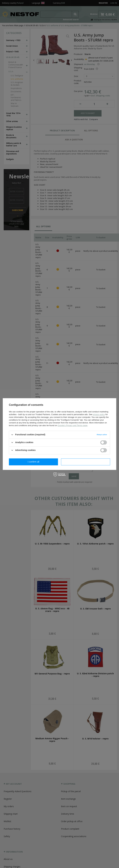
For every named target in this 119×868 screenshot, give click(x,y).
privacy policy (99, 414)
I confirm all (86, 462)
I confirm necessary (34, 462)
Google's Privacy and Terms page (73, 425)
